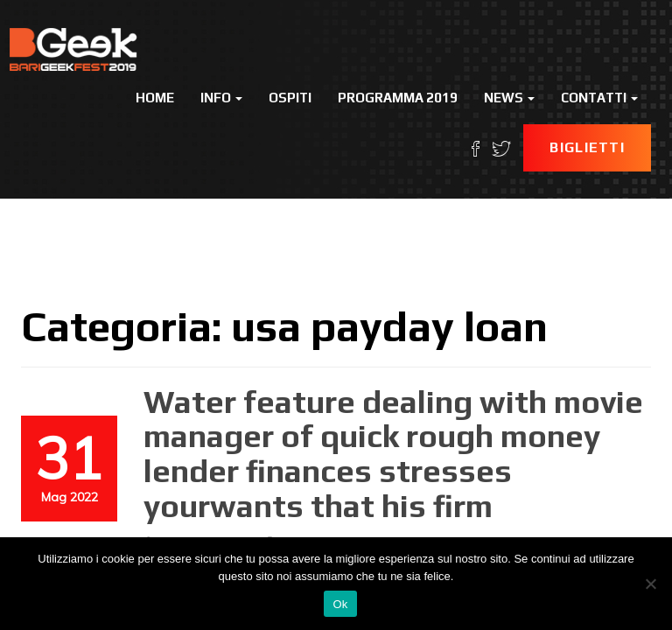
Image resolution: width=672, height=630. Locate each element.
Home (155, 98)
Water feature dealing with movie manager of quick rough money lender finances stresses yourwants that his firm (393, 454)
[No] (650, 584)
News (509, 98)
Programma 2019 (398, 98)
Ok (340, 604)
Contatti (599, 98)
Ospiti (290, 98)
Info (221, 98)
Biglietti (587, 147)
